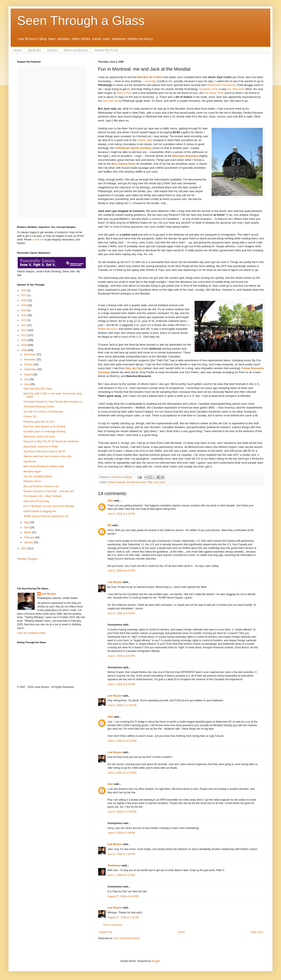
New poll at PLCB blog (36, 501)
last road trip (111, 101)
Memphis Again (32, 471)
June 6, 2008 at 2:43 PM (121, 854)
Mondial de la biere (136, 482)
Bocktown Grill (208, 89)
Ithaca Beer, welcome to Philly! (41, 447)
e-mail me (38, 240)
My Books (34, 50)
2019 (24, 305)
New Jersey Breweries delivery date (44, 466)
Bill (110, 525)
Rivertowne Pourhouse (221, 85)
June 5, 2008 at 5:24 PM (121, 613)
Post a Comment (113, 925)
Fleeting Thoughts (27, 559)
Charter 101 (30, 417)
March (28, 532)
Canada (112, 482)
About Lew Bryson (76, 50)
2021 (24, 295)
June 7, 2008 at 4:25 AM (121, 875)
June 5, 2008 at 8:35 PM (121, 656)
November (30, 360)
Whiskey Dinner (32, 481)
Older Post (257, 932)
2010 (24, 340)
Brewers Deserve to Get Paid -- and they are (49, 491)
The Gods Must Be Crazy (38, 389)
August (28, 374)
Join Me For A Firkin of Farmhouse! (43, 412)
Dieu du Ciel (133, 368)
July (27, 379)
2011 (24, 335)
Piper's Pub (124, 93)
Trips (150, 482)
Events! (52, 50)
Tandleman (114, 866)
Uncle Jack (159, 482)
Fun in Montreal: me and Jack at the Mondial (49, 506)
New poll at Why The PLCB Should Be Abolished (51, 441)
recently (150, 81)
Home (18, 50)
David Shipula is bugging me (40, 511)
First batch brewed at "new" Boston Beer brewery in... (54, 402)
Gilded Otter (145, 140)
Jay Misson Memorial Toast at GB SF (44, 451)
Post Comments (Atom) (127, 938)
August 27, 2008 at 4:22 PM (123, 917)
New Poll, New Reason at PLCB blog (44, 427)
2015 (24, 320)
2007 (24, 549)
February (29, 537)
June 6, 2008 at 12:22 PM (122, 741)
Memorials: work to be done (39, 437)
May (27, 522)
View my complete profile (31, 633)
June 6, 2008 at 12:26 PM (122, 773)
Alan (110, 501)
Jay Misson (30, 461)
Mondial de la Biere (150, 77)
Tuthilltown (123, 148)
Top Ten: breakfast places (38, 476)
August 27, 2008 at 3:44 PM (123, 896)
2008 (24, 350)
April (27, 527)
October (29, 364)
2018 (24, 310)
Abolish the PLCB (106, 50)
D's (229, 89)
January (29, 542)
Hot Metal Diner (214, 93)
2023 (24, 290)
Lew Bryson (115, 582)
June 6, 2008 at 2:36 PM (121, 833)
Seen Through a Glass (81, 21)
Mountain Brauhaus (185, 156)
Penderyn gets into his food (39, 422)
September (31, 369)
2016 (24, 315)
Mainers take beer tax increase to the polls (47, 456)
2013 (24, 325)
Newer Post (106, 932)
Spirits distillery (141, 148)
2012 (24, 330)
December (30, 354)
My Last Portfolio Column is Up (41, 486)
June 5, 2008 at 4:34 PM (121, 571)
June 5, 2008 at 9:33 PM (121, 684)
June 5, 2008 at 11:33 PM (122, 705)
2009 (24, 345)
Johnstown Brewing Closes (39, 407)
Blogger (156, 961)
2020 (24, 300)
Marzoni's (238, 89)
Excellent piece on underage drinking (44, 431)
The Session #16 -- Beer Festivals (43, 496)
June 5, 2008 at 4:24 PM (121, 514)
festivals (121, 482)
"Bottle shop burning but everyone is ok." (46, 516)
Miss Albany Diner (123, 164)
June (27, 384)
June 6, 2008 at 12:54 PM (122, 812)
